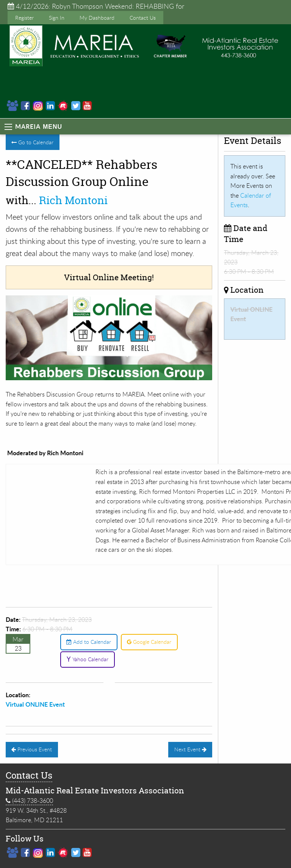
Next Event (190, 749)
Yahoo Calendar (87, 659)
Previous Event (32, 749)
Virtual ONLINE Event (35, 704)
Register (24, 18)
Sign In (57, 18)
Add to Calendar (89, 642)
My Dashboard (97, 18)
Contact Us (143, 18)
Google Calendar (149, 642)
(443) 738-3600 (29, 801)
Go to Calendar (32, 142)
